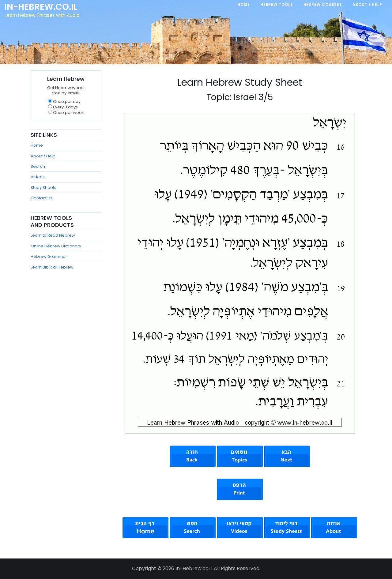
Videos (38, 177)
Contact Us (41, 198)
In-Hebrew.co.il (41, 7)
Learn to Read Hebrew (53, 235)
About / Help (43, 156)
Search (38, 166)
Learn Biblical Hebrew (52, 267)
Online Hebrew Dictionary (56, 246)
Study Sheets (43, 188)
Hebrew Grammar (49, 256)
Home (37, 145)
